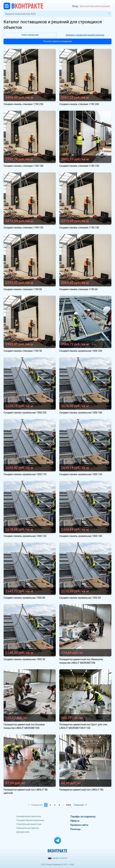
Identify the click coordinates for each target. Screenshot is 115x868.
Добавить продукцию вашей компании (85, 35)
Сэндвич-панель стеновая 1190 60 (78, 289)
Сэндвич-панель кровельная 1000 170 (25, 474)
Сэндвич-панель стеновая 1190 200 (79, 104)
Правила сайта (79, 825)
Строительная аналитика (29, 824)
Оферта (75, 821)
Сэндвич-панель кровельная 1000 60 (80, 598)
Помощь (75, 829)
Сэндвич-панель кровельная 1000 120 (25, 536)
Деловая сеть (23, 832)
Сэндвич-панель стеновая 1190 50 (23, 351)
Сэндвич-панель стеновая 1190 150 (79, 166)
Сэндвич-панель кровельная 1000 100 (81, 536)
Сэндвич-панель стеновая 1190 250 (23, 104)
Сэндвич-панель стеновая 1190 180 (23, 166)
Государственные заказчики (30, 820)
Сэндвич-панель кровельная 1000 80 (24, 598)
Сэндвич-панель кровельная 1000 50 (24, 659)
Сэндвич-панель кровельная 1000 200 (25, 413)
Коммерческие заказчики (29, 816)
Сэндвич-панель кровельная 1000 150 (81, 474)
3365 (68, 805)
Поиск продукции (30, 35)
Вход (75, 6)
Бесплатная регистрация (95, 6)
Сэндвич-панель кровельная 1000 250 (81, 351)
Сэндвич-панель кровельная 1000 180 (81, 413)
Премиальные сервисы (28, 828)
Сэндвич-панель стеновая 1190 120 (23, 228)
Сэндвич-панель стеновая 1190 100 (79, 228)
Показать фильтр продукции (57, 41)
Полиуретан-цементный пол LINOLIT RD (81, 790)
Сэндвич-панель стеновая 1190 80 (23, 289)
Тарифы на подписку (83, 816)
